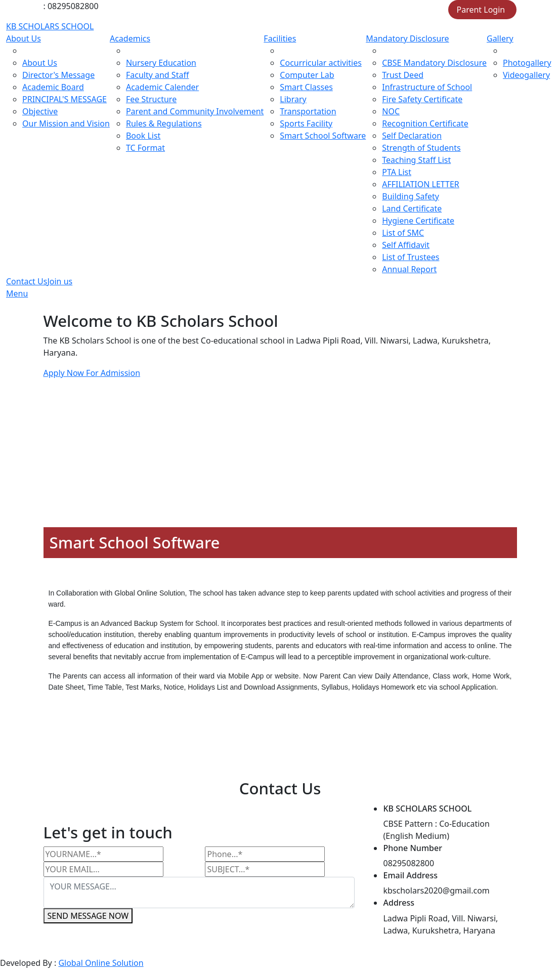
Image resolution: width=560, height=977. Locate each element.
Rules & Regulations (164, 123)
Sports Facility (306, 123)
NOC (391, 111)
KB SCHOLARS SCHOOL (50, 26)
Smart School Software (323, 136)
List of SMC (403, 233)
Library (293, 99)
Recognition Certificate (425, 123)
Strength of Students (421, 148)
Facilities (280, 38)
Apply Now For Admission (92, 373)
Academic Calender (162, 87)
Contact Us (27, 281)
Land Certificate (412, 208)
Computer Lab (307, 75)
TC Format (145, 148)
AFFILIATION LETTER (421, 184)
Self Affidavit (406, 245)
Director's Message (58, 75)
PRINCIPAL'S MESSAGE (64, 99)
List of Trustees (411, 257)
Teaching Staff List (416, 160)
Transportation (308, 111)
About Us (24, 38)
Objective (40, 111)
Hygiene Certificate (418, 221)
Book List (143, 136)
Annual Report (409, 269)
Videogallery (526, 75)
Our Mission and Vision (66, 123)
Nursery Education (161, 63)
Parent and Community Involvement (195, 111)
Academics (130, 38)
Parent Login (481, 10)
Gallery (500, 38)
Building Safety (411, 196)
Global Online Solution (101, 963)
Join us (60, 281)
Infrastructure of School (427, 87)
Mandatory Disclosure (407, 38)
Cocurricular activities (321, 63)
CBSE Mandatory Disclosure (434, 63)
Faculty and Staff (157, 75)
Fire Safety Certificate (422, 99)
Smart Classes (306, 87)
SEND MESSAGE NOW (88, 916)
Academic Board (53, 87)
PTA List (397, 172)
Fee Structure (151, 99)
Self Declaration (412, 136)
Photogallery (527, 63)
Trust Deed (403, 75)
